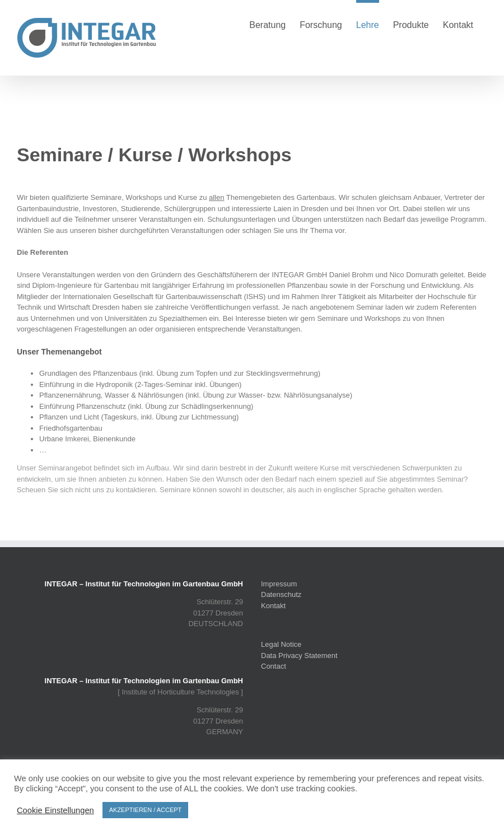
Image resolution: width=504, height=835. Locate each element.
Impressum (279, 584)
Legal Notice (281, 644)
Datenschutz (281, 594)
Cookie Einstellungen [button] (55, 810)
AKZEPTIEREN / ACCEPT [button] (146, 810)
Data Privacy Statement (299, 656)
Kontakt (273, 606)
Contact (274, 666)
